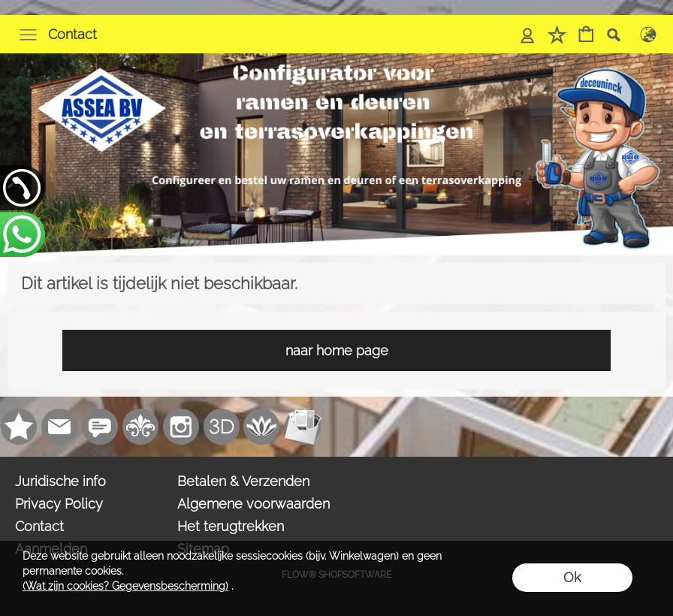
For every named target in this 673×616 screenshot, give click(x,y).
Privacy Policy (59, 504)
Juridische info (60, 481)
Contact (72, 34)
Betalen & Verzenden (243, 481)
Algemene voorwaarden (254, 504)
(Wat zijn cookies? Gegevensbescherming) (125, 586)
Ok (572, 577)
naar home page (337, 350)
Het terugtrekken (231, 526)
